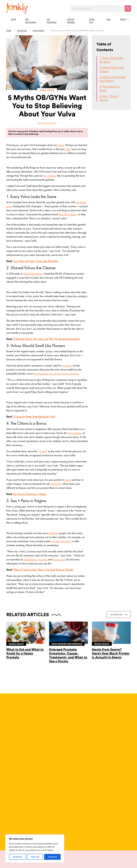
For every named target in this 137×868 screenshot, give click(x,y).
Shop (13, 19)
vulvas (61, 145)
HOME (9, 31)
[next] (131, 799)
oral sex (55, 541)
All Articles (119, 614)
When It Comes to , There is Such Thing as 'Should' (43, 570)
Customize (18, 857)
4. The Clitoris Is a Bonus (110, 88)
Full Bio (46, 723)
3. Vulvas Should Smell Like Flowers (113, 79)
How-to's (92, 21)
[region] (35, 849)
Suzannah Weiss (48, 123)
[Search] (128, 8)
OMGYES (56, 484)
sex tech (42, 559)
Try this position (22, 822)
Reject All (35, 857)
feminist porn (59, 559)
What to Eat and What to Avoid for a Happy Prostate (25, 653)
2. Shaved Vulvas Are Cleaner (112, 69)
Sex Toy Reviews (71, 21)
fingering (65, 541)
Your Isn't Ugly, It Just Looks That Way (36, 261)
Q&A (108, 19)
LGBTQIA (53, 533)
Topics (123, 19)
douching (67, 366)
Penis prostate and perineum (67, 644)
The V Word (49, 176)
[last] (6, 799)
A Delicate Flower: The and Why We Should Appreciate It (47, 339)
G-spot (43, 451)
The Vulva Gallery (68, 214)
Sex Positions (52, 21)
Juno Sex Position (22, 809)
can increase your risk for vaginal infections (57, 374)
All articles (22, 31)
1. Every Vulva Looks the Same (111, 60)
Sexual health (38, 31)
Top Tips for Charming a (30, 494)
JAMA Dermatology (33, 274)
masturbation (30, 559)
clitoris (68, 480)
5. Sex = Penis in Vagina (109, 98)
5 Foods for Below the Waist (34, 417)
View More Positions (68, 835)
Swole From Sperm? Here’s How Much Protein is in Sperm (111, 653)
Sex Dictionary (31, 21)
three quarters (75, 433)
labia (68, 149)
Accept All (52, 857)
